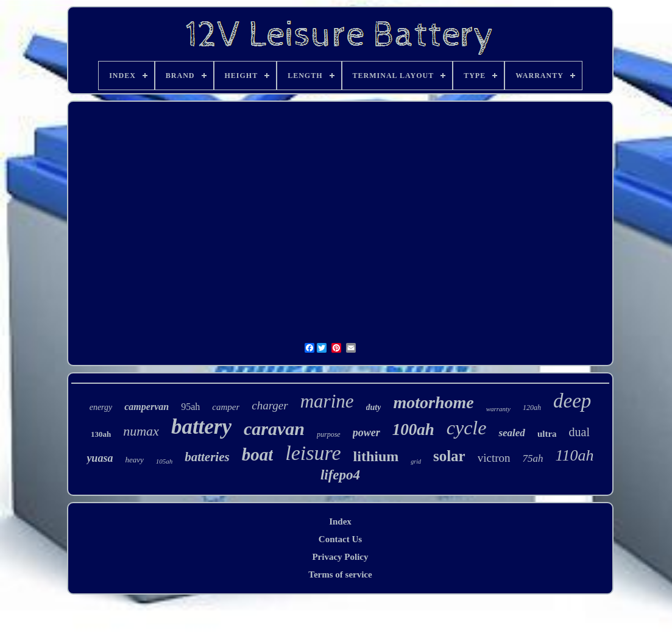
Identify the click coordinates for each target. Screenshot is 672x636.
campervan (147, 407)
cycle (467, 428)
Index (340, 521)
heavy (134, 460)
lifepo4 (340, 475)
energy (101, 407)
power (366, 433)
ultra (547, 434)
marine (327, 401)
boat (258, 454)
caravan (274, 429)
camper (226, 407)
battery (201, 427)
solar (449, 456)
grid (416, 461)
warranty (498, 409)
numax (141, 431)
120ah (532, 408)
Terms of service (340, 574)
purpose (329, 434)
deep (572, 401)
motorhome (433, 402)
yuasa (100, 458)
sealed (511, 433)
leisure (313, 453)
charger (270, 405)
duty (374, 407)
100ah (413, 429)
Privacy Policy (340, 557)
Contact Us (340, 539)
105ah (164, 461)
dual (579, 432)
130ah (101, 434)
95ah (190, 407)
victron (494, 458)
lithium (376, 456)
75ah (533, 458)
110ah (575, 455)
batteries (207, 457)
